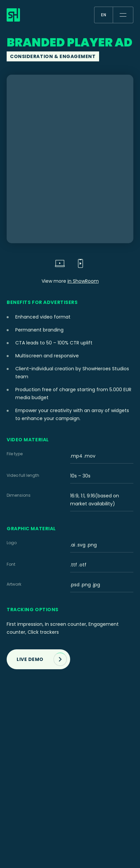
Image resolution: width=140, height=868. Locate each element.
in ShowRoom (83, 281)
